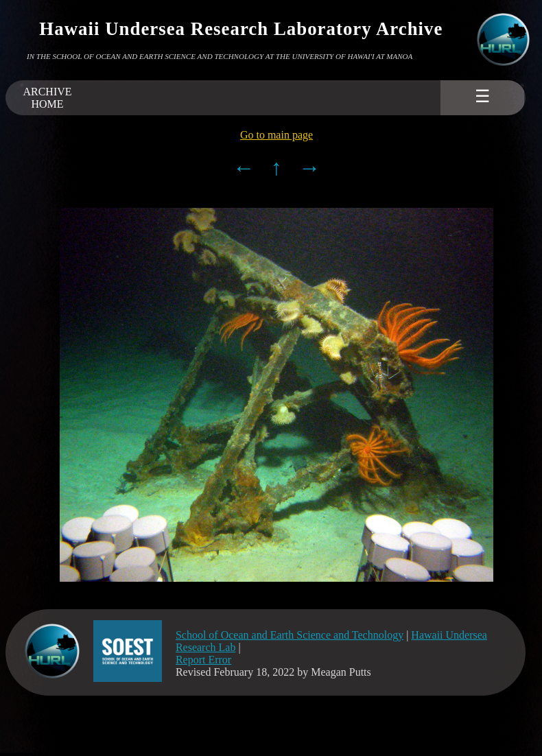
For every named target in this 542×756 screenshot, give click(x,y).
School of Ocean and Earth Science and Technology (290, 635)
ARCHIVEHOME (47, 98)
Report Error (203, 660)
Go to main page (276, 135)
